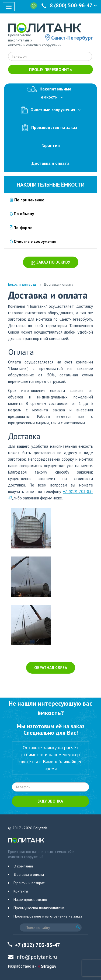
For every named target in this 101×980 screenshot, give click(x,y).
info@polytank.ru (36, 957)
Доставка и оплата (50, 163)
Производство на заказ (51, 128)
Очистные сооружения (51, 110)
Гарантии (51, 145)
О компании (23, 866)
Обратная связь (51, 668)
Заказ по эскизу (51, 262)
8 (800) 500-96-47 (70, 5)
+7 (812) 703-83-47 (37, 945)
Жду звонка (51, 801)
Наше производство (30, 899)
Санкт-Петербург (72, 38)
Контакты (21, 891)
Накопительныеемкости (51, 92)
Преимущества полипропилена (39, 908)
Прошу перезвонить (50, 70)
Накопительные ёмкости (51, 185)
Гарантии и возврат (29, 883)
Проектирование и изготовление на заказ (48, 916)
